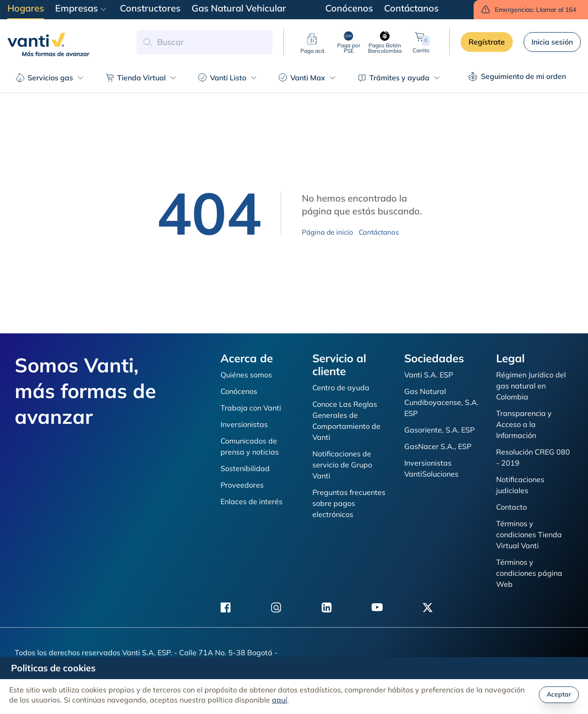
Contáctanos (379, 232)
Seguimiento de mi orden (517, 76)
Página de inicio (328, 232)
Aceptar (559, 694)
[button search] (147, 42)
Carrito (421, 42)
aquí (280, 700)
